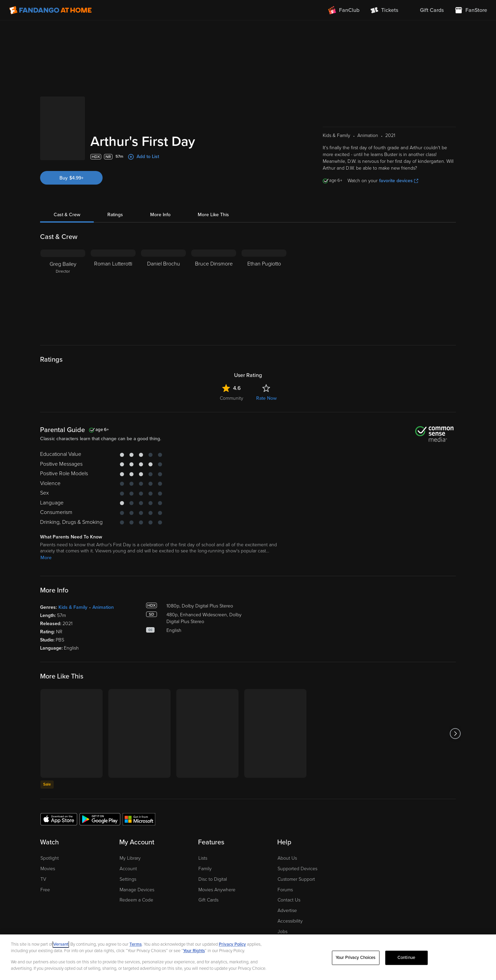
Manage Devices (137, 890)
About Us (287, 858)
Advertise (287, 910)
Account (128, 869)
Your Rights (194, 951)
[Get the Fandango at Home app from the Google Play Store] (100, 819)
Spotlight (50, 858)
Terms (136, 944)
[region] (248, 957)
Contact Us (289, 900)
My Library (130, 858)
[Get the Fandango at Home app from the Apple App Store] (59, 819)
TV (43, 879)
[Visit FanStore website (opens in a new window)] (471, 10)
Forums (285, 890)
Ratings (115, 215)
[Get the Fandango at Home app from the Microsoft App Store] (139, 819)
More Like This (213, 215)
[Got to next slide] (455, 733)
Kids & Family (73, 607)
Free (45, 890)
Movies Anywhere (217, 890)
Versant (61, 944)
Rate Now (266, 398)
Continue (406, 958)
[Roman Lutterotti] (113, 292)
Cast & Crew (67, 215)
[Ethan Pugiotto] (264, 292)
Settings (128, 879)
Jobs (282, 932)
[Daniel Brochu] (163, 292)
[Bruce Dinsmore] (214, 292)
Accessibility (290, 921)
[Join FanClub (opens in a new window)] (344, 10)
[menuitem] (426, 10)
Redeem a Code (136, 900)
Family (205, 869)
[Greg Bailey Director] (63, 292)
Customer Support (296, 879)
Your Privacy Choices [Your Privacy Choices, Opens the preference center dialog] (356, 958)
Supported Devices (297, 869)
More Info (160, 215)
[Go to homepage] (50, 10)
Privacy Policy (232, 944)
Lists (203, 858)
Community (232, 398)
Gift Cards (208, 900)
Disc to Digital (213, 879)
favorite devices (399, 181)
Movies (48, 869)
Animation (103, 607)
